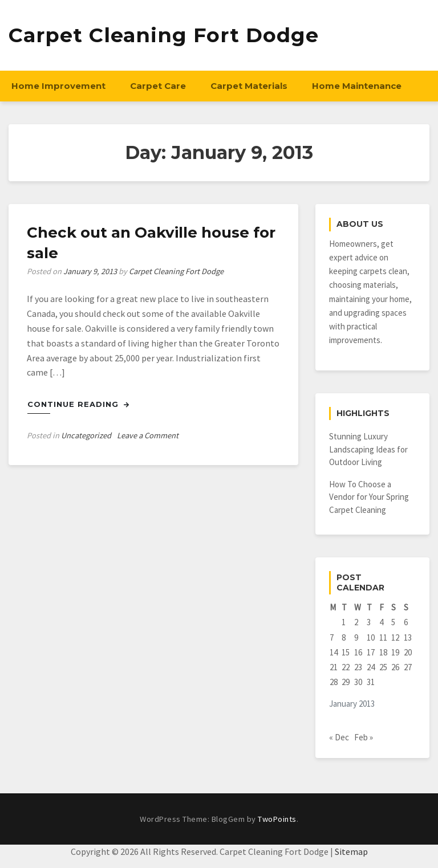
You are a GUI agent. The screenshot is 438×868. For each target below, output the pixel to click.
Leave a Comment (148, 435)
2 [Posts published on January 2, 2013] (356, 622)
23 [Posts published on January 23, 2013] (358, 667)
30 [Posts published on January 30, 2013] (358, 682)
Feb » (364, 737)
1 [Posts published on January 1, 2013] (344, 622)
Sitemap (351, 851)
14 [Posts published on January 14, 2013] (334, 652)
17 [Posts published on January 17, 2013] (371, 652)
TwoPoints (277, 819)
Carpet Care (158, 86)
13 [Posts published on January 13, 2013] (408, 637)
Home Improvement (58, 86)
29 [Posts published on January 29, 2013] (346, 682)
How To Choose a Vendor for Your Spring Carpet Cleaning (369, 497)
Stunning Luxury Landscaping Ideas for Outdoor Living (368, 449)
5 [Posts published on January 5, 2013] (393, 622)
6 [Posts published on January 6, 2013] (406, 622)
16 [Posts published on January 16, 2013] (358, 652)
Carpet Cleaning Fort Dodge (164, 35)
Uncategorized (86, 435)
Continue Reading (78, 404)
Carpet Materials (249, 86)
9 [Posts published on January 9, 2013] (356, 637)
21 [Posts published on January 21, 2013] (334, 667)
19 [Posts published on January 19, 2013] (395, 652)
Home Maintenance (357, 86)
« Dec (339, 737)
